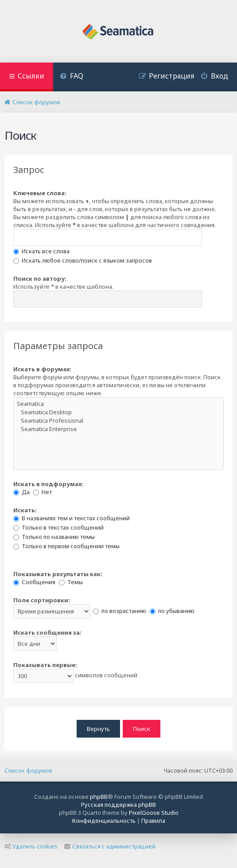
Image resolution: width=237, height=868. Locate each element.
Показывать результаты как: (58, 574)
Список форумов (28, 770)
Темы (71, 582)
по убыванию (172, 611)
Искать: (25, 510)
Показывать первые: (45, 665)
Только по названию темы (54, 537)
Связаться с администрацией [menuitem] (110, 846)
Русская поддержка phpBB (118, 805)
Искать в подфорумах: (48, 484)
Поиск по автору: (40, 279)
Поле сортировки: (42, 600)
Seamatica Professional (118, 421)
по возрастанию (120, 611)
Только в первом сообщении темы (66, 546)
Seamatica (118, 404)
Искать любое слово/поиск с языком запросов (83, 260)
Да (21, 492)
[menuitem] (72, 77)
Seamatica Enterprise (118, 429)
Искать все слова (41, 251)
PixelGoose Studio (154, 813)
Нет (43, 492)
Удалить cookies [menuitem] (31, 846)
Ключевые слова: (40, 193)
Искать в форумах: (42, 369)
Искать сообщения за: (47, 632)
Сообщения (34, 582)
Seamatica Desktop (118, 412)
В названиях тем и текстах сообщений (72, 518)
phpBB (99, 797)
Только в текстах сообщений (58, 527)
